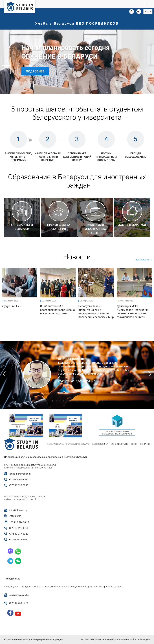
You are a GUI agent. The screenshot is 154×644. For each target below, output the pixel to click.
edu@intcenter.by (18, 510)
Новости (134, 444)
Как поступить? (100, 444)
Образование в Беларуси (78, 444)
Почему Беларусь (56, 444)
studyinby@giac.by (19, 595)
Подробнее (35, 71)
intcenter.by (15, 516)
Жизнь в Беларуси (119, 444)
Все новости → (144, 260)
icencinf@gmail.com (20, 474)
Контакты (145, 444)
